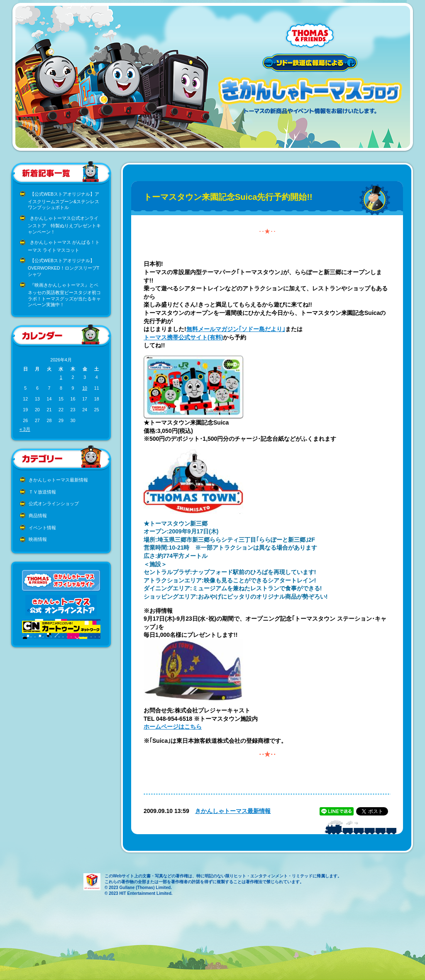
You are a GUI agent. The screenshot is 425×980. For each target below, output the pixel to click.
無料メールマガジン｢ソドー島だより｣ (236, 329)
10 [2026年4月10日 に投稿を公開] (85, 388)
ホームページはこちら (173, 727)
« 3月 (25, 429)
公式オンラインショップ (54, 504)
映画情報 (38, 539)
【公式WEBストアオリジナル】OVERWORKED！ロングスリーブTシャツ (64, 267)
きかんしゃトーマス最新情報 (58, 480)
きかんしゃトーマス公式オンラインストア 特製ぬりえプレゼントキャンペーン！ (64, 225)
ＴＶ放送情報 (42, 492)
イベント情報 (42, 528)
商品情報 (38, 516)
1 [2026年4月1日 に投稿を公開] (61, 377)
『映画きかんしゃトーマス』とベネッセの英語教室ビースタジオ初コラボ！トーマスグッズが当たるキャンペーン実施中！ (64, 295)
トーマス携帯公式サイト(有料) (183, 337)
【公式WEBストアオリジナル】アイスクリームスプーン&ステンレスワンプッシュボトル (64, 201)
